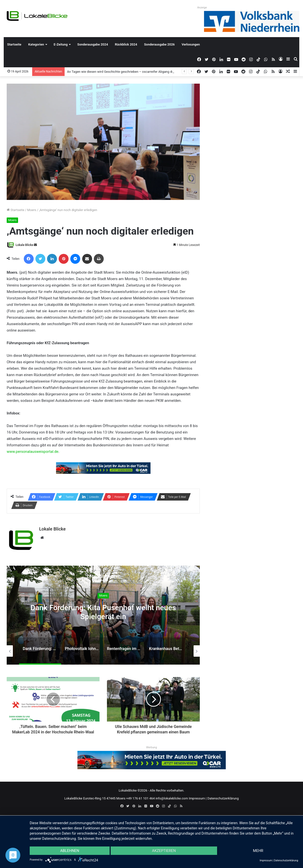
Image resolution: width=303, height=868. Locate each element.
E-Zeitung (61, 44)
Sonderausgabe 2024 (93, 44)
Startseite (14, 44)
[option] (103, 615)
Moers (32, 210)
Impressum (197, 798)
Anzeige (202, 8)
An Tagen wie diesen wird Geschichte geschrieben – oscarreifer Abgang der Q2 (123, 72)
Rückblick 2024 (126, 44)
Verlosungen (191, 44)
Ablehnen (70, 851)
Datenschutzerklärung (223, 798)
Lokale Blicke (24, 245)
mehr (258, 851)
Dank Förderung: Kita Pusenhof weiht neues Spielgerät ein (103, 612)
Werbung (151, 747)
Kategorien (36, 44)
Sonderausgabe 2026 (159, 44)
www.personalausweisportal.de (33, 452)
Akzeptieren (164, 851)
